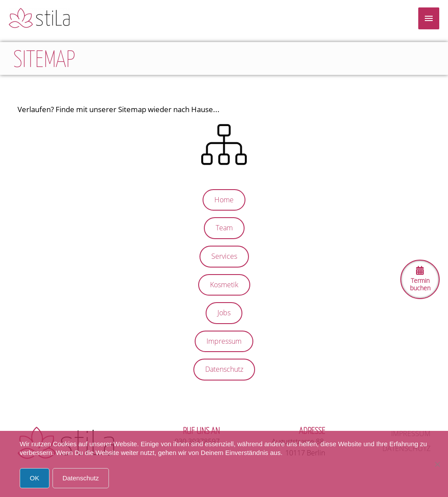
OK (35, 478)
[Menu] (429, 18)
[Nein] (437, 464)
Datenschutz (81, 478)
